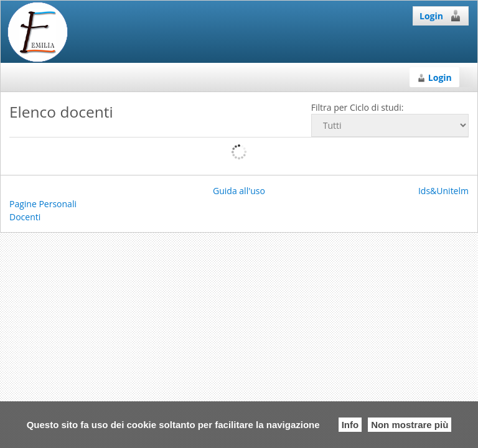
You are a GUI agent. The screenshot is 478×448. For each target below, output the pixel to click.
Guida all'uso (239, 191)
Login (441, 16)
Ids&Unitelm (443, 191)
